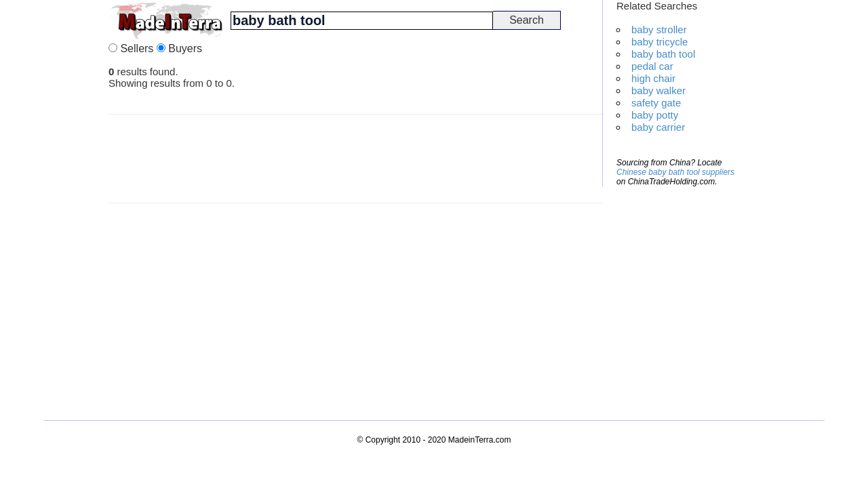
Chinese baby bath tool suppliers (675, 172)
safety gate (656, 103)
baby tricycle (659, 42)
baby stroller (659, 29)
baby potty (655, 115)
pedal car (652, 66)
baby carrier (658, 127)
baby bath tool (663, 54)
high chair (653, 78)
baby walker (658, 90)
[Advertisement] (54, 203)
